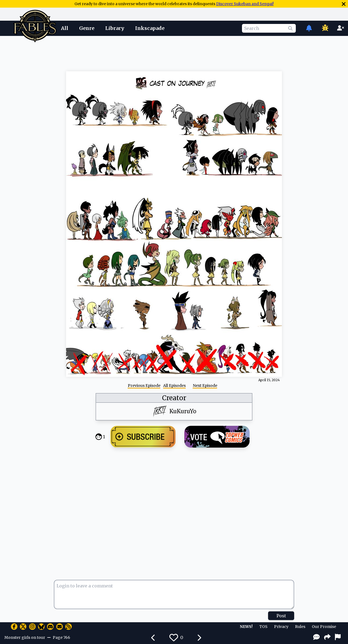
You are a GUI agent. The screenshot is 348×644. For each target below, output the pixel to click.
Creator (174, 398)
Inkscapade (150, 28)
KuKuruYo (183, 411)
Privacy (281, 627)
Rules (300, 627)
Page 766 (61, 637)
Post (281, 616)
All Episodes (174, 386)
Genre (87, 28)
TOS (263, 627)
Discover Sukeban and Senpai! (245, 4)
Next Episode (205, 386)
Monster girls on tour (25, 637)
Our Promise (324, 627)
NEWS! (246, 627)
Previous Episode (144, 386)
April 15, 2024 (269, 380)
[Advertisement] (174, 53)
